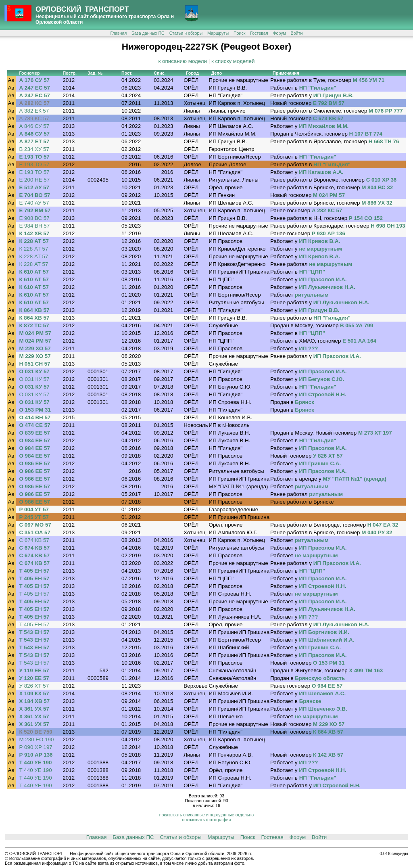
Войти (297, 33)
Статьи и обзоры (186, 33)
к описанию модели (183, 61)
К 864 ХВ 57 (34, 310)
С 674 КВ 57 (34, 540)
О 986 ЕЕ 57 (34, 463)
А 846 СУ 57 (34, 126)
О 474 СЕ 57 (34, 425)
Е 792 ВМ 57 (35, 210)
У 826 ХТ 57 (34, 686)
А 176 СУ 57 (34, 80)
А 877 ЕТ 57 (34, 141)
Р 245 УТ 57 (34, 517)
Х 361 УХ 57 (34, 709)
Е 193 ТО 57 (34, 157)
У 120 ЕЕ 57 (34, 678)
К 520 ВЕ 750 (35, 732)
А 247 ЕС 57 (34, 88)
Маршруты (218, 33)
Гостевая (259, 33)
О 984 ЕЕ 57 (34, 440)
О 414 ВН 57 (35, 417)
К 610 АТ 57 (34, 272)
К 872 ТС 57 (34, 325)
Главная (119, 33)
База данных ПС (148, 33)
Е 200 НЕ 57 (34, 180)
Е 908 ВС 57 (34, 218)
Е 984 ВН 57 (34, 226)
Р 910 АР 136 (36, 755)
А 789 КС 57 (34, 118)
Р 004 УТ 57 (34, 509)
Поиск (240, 33)
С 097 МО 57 (35, 525)
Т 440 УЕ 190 (35, 762)
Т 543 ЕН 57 (34, 632)
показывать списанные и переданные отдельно (206, 815)
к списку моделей (233, 61)
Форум (279, 33)
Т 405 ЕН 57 (34, 571)
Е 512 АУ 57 (34, 187)
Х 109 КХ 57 (34, 693)
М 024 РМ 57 (35, 333)
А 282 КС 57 (34, 103)
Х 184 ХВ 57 (34, 701)
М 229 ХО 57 (35, 348)
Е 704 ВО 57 (34, 195)
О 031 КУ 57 (34, 371)
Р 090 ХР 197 (35, 747)
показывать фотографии (206, 820)
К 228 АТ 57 (34, 241)
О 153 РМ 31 (35, 410)
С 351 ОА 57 (34, 532)
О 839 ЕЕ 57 (34, 433)
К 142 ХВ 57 (34, 233)
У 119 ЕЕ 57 (34, 670)
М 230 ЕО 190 (36, 739)
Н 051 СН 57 (34, 364)
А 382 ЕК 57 (34, 111)
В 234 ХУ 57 (34, 149)
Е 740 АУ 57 (34, 203)
